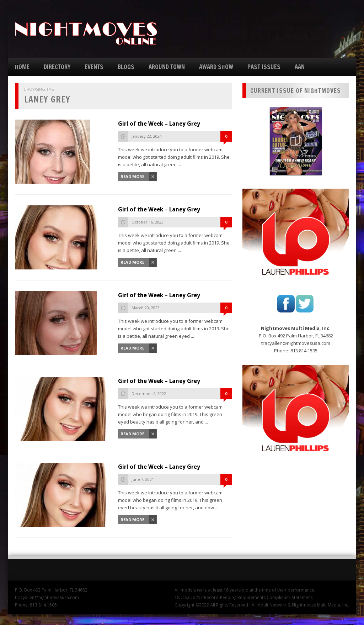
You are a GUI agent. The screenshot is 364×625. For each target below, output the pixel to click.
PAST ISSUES (264, 67)
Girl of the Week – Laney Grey (159, 124)
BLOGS (126, 67)
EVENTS (94, 67)
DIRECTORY (57, 67)
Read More (132, 176)
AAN (300, 67)
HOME (22, 67)
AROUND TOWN (167, 67)
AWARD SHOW (216, 67)
